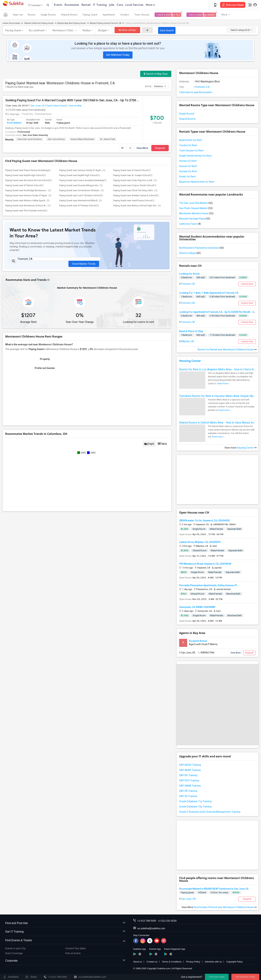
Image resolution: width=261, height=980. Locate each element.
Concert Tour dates (76, 949)
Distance (160, 87)
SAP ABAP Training (190, 771)
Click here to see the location (196, 93)
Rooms (32, 15)
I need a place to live (168, 15)
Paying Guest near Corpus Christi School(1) (135, 186)
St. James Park (108, 140)
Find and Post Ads (65, 924)
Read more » (224, 384)
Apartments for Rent (191, 141)
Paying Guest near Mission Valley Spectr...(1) (27, 201)
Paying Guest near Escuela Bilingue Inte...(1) (81, 186)
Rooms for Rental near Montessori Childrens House (227, 350)
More (157, 5)
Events (65, 5)
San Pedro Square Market (196, 209)
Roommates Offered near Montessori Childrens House (225, 908)
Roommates (79, 5)
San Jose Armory (56, 140)
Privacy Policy (193, 962)
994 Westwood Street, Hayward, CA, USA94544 (205, 564)
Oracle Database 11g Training (195, 802)
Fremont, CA (202, 88)
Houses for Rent (188, 167)
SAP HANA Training (190, 786)
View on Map (75, 106)
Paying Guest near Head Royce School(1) (134, 201)
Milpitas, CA (187, 342)
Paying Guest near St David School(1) (132, 171)
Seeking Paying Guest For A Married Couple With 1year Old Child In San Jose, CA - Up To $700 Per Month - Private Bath (73, 101)
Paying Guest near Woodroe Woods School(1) (28, 181)
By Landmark (37, 31)
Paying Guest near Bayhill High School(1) (26, 176)
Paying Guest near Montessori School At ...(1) (28, 206)
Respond (160, 149)
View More (142, 149)
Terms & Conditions (172, 962)
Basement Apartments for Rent (197, 182)
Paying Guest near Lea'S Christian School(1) (81, 196)
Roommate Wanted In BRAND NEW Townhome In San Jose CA (214, 889)
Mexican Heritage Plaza (195, 219)
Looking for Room (190, 274)
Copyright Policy (235, 962)
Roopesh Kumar (198, 642)
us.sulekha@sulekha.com (151, 929)
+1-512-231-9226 (167, 921)
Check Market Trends (84, 262)
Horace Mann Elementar (82, 140)
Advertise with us (213, 962)
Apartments (109, 15)
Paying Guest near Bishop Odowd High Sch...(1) (137, 206)
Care (127, 5)
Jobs (118, 5)
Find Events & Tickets (65, 941)
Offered (202, 893)
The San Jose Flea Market (196, 204)
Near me (18, 15)
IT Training (107, 5)
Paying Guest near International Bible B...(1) (81, 201)
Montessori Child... (64, 31)
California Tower (190, 225)
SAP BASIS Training (190, 766)
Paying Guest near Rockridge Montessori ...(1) (28, 191)
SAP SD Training (188, 797)
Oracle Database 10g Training (195, 807)
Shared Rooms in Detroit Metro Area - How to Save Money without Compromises (217, 423)
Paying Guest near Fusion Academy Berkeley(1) (83, 181)
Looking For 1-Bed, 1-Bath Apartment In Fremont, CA (209, 294)
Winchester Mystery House (196, 214)
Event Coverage (14, 954)
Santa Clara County (56, 106)
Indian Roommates (11, 24)
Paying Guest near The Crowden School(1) (26, 211)
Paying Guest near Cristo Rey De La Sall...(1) (135, 181)
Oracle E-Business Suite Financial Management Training (210, 812)
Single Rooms (48, 15)
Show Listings (127, 31)
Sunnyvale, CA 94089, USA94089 (197, 608)
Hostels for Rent (188, 172)
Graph (149, 446)
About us (138, 962)
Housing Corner (190, 361)
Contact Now (247, 285)
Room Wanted (14, 123)
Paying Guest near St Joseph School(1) (133, 176)
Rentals (93, 5)
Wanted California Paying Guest (39, 24)
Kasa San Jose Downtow (30, 140)
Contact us (152, 962)
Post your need (217, 977)
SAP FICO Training (189, 781)
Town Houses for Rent (191, 151)
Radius (87, 31)
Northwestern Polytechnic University (202, 249)
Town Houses (142, 15)
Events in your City (15, 949)
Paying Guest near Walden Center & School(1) (136, 196)
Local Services (141, 5)
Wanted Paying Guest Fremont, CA (105, 24)
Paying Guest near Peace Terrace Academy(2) (28, 171)
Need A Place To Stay (191, 332)
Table (162, 446)
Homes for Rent (188, 162)
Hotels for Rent (187, 177)
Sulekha (13, 5)
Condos (125, 15)
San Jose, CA (38, 106)
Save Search (167, 31)
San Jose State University (35, 136)
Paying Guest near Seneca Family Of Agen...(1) (82, 171)
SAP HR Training (188, 792)
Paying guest (187, 893)
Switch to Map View (156, 75)
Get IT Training (65, 932)
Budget (103, 31)
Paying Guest (90, 15)
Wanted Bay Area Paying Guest (72, 24)
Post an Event (73, 954)
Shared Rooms (69, 15)
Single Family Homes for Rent (195, 156)
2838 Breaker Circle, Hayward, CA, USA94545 (204, 521)
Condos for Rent (188, 146)
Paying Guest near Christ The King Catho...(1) (135, 191)
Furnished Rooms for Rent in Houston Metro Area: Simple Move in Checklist (217, 397)
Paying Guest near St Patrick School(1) (24, 186)
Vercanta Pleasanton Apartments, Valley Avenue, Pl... (209, 586)
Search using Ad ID (241, 31)
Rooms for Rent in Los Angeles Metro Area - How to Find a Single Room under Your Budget (217, 370)
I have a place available (201, 15)
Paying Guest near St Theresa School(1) (79, 206)
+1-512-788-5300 (147, 921)
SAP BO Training (188, 776)
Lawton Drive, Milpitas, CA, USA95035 (200, 543)
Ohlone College (190, 254)
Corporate (65, 961)
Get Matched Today (118, 56)
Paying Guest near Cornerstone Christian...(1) (81, 191)
